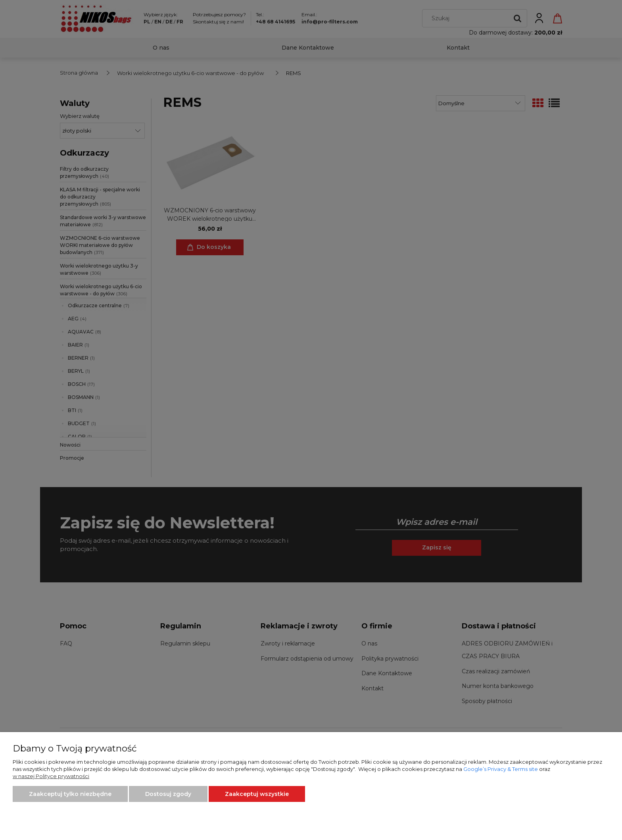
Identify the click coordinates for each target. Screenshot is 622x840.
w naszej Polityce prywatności (51, 776)
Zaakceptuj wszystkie (257, 794)
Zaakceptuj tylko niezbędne (70, 794)
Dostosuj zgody (168, 794)
